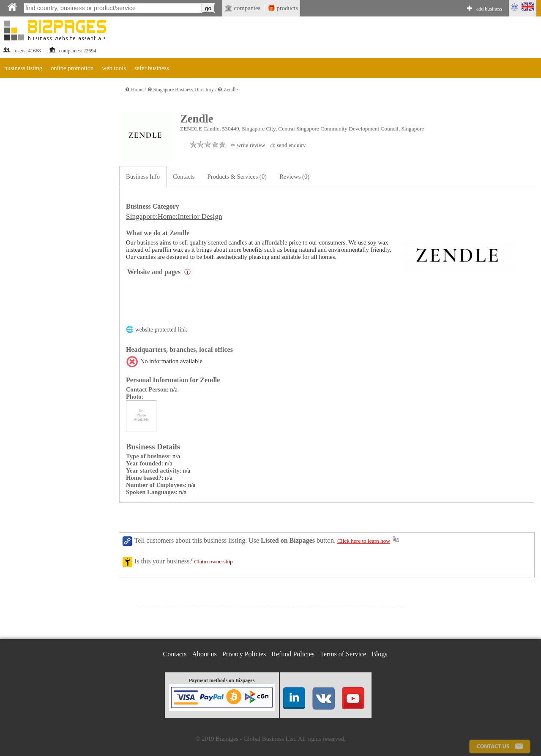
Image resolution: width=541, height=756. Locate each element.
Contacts (184, 177)
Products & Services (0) (237, 177)
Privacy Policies (244, 654)
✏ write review (248, 145)
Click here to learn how (364, 541)
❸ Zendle (228, 90)
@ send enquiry (288, 145)
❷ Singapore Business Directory (181, 90)
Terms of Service (343, 654)
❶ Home (135, 90)
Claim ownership (213, 562)
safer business (152, 68)
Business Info (143, 177)
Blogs (379, 654)
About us (205, 654)
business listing (23, 68)
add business (489, 9)
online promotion (72, 68)
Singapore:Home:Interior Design (174, 216)
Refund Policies (293, 654)
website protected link (161, 330)
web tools (114, 68)
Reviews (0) (294, 177)
